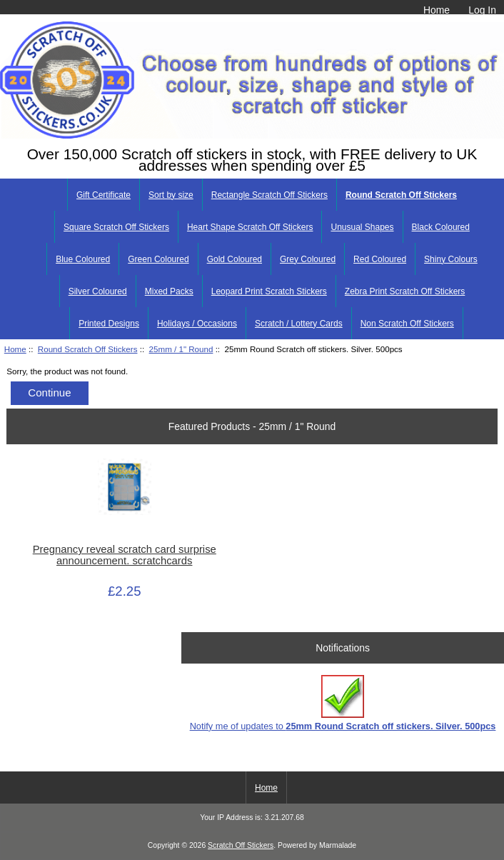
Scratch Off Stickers (241, 845)
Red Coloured (380, 259)
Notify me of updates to (343, 703)
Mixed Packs (169, 291)
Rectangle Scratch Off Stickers (269, 195)
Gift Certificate (104, 195)
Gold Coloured (235, 259)
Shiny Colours (451, 259)
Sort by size (171, 195)
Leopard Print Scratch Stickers (269, 291)
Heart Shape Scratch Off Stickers (250, 227)
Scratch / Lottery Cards (299, 324)
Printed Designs (109, 324)
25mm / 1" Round (181, 349)
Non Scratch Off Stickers (407, 324)
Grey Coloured (308, 259)
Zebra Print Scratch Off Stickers (405, 291)
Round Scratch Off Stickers (88, 349)
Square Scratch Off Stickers (116, 227)
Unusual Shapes (362, 227)
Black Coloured (441, 227)
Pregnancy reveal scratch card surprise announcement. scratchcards (125, 555)
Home (437, 10)
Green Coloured (158, 259)
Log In (482, 10)
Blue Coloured (83, 259)
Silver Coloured (98, 291)
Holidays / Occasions (197, 324)
